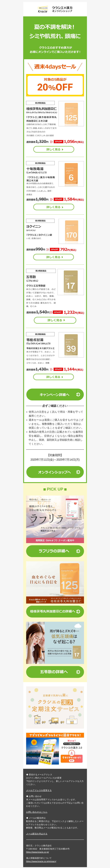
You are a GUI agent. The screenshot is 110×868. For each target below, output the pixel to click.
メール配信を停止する (37, 834)
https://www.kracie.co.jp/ (38, 852)
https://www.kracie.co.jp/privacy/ (41, 861)
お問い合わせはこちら (37, 812)
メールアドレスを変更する (39, 790)
